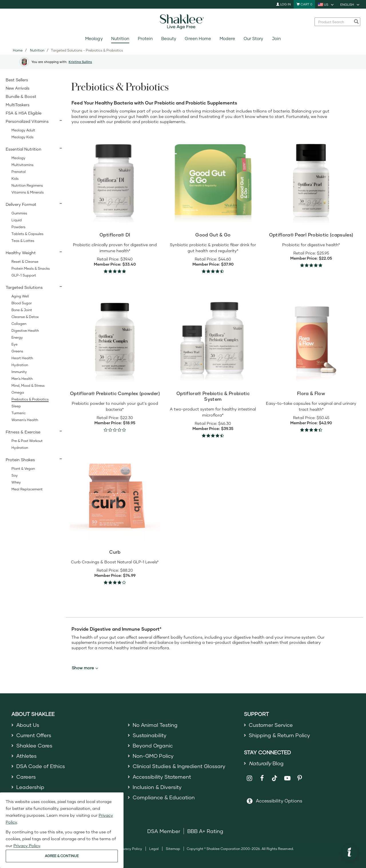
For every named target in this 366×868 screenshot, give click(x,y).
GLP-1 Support (24, 275)
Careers (26, 777)
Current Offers (34, 735)
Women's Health (25, 420)
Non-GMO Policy (153, 756)
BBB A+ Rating (205, 831)
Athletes (27, 756)
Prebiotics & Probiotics (30, 399)
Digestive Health (25, 331)
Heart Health (22, 358)
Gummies (19, 213)
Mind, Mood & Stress (28, 385)
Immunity (19, 372)
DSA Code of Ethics (41, 766)
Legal (154, 849)
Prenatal (19, 172)
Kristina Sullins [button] (80, 62)
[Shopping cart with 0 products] (304, 4)
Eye (14, 344)
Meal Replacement (27, 489)
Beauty (169, 39)
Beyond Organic (153, 745)
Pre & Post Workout (27, 441)
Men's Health (22, 379)
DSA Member (164, 831)
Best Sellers (17, 80)
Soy (15, 475)
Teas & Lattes (23, 241)
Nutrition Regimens (27, 185)
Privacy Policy (131, 849)
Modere (227, 39)
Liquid (17, 220)
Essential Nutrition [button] (24, 149)
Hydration (20, 365)
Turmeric (19, 413)
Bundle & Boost (21, 96)
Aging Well (20, 296)
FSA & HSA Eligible (24, 113)
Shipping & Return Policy (279, 735)
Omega (18, 392)
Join (276, 39)
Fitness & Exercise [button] (23, 432)
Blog (266, 763)
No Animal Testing (155, 725)
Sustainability (150, 735)
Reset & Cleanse (25, 262)
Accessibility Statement (162, 777)
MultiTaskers (18, 105)
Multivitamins (22, 165)
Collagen (19, 324)
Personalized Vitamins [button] (27, 121)
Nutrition (120, 39)
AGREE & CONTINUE (62, 856)
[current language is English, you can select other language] (350, 4)
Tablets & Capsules (27, 234)
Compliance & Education (164, 798)
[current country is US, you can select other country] (326, 4)
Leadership (30, 787)
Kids (15, 178)
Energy (17, 337)
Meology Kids (22, 137)
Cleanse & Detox (25, 317)
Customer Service (271, 725)
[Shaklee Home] (183, 22)
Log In (284, 4)
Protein (145, 39)
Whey (16, 482)
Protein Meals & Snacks (31, 268)
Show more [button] (85, 668)
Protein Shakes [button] (20, 460)
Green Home (198, 39)
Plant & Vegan (23, 468)
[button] (349, 853)
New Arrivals (18, 88)
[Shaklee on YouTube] (287, 778)
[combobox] (334, 22)
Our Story (253, 39)
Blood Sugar (22, 303)
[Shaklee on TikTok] (274, 775)
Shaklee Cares (34, 745)
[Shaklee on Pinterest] (300, 778)
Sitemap (173, 849)
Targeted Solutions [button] (24, 287)
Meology (94, 39)
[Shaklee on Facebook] (262, 778)
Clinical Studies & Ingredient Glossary (179, 766)
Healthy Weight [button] (21, 253)
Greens (17, 351)
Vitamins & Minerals (28, 192)
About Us (28, 725)
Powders (18, 227)
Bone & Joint (22, 310)
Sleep (16, 406)
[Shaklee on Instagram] (249, 778)
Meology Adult (23, 130)
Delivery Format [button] (21, 204)
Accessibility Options (279, 801)
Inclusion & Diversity (157, 787)
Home (18, 50)
